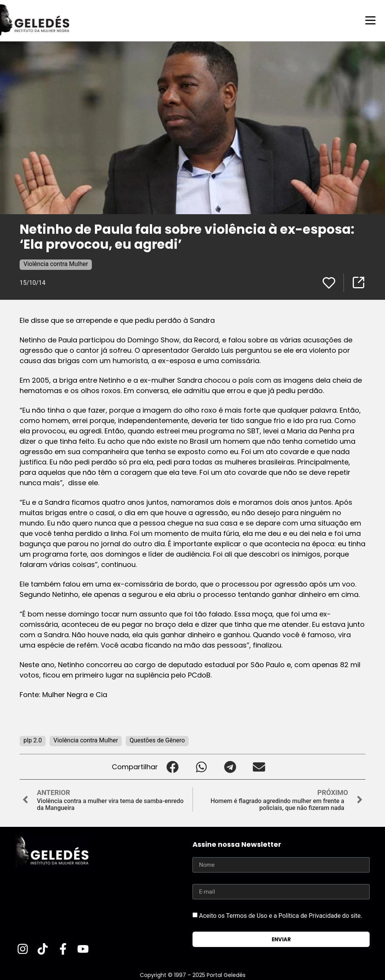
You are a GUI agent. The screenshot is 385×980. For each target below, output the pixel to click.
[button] (172, 766)
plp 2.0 (33, 740)
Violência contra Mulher (56, 264)
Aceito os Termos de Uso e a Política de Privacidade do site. (281, 915)
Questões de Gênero (157, 740)
